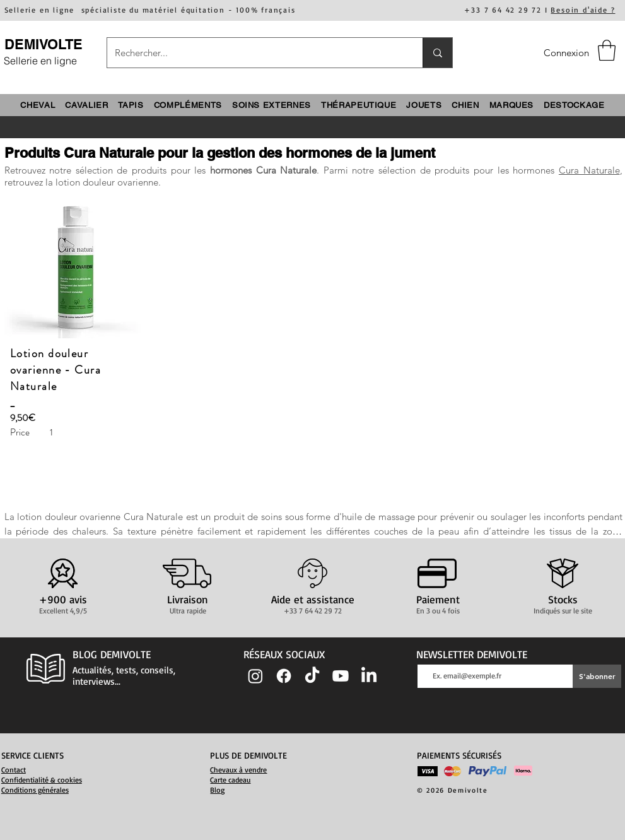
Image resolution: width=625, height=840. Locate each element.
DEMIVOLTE (44, 44)
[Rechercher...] (255, 53)
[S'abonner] (597, 676)
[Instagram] (255, 676)
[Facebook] (284, 676)
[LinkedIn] (369, 676)
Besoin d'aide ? (583, 10)
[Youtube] (341, 676)
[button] (607, 50)
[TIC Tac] (312, 676)
